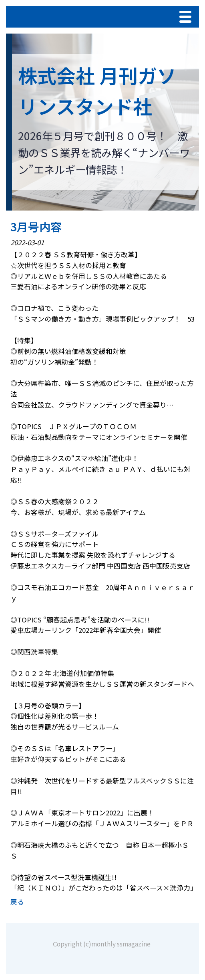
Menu (187, 18)
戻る (17, 902)
